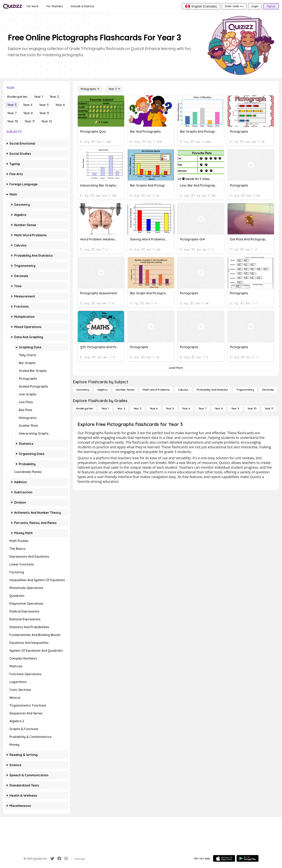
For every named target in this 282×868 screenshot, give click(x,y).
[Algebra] (102, 390)
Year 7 (12, 113)
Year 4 (28, 105)
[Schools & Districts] (82, 6)
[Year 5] (170, 409)
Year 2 (54, 97)
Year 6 (60, 105)
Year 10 (13, 121)
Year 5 (44, 105)
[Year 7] (202, 409)
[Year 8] (219, 409)
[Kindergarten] (85, 409)
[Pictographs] (90, 89)
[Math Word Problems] (156, 390)
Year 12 (47, 121)
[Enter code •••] (234, 6)
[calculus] (183, 390)
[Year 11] (269, 409)
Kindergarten (17, 97)
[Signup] (271, 6)
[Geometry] (83, 390)
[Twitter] (52, 859)
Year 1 (38, 97)
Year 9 (44, 113)
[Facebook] (59, 859)
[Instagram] (66, 859)
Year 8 (28, 113)
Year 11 (30, 121)
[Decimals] (268, 390)
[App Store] (224, 858)
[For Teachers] (55, 6)
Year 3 (12, 105)
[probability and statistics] (212, 390)
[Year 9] (235, 409)
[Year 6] (186, 409)
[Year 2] (121, 409)
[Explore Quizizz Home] (13, 6)
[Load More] (176, 368)
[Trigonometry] (245, 390)
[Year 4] (154, 409)
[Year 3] (114, 89)
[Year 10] (252, 409)
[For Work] (33, 6)
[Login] (255, 6)
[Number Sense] (125, 390)
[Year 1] (105, 409)
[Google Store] (248, 858)
